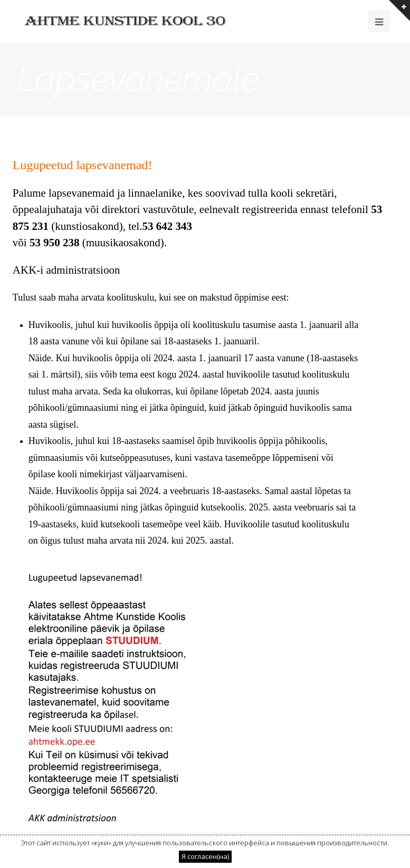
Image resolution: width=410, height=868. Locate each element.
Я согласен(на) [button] (205, 856)
